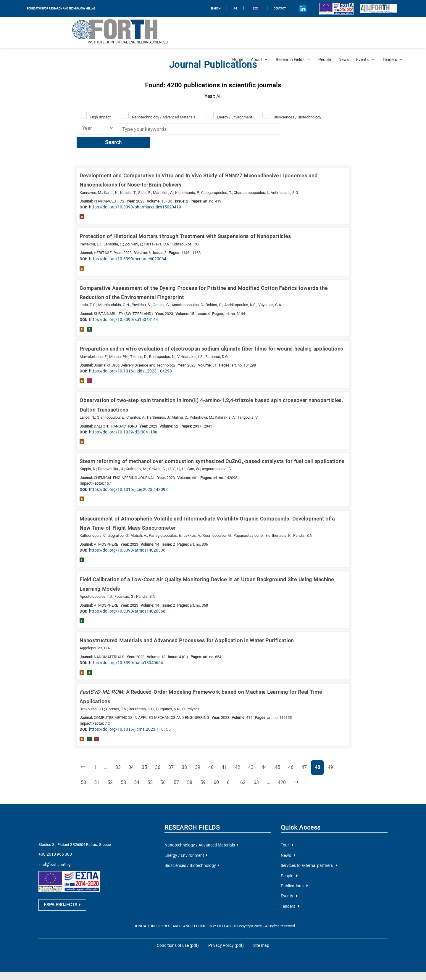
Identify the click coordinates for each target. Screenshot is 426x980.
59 (189, 752)
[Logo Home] (58, 33)
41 (222, 738)
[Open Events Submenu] (362, 33)
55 (137, 752)
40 (209, 738)
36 (158, 738)
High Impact (100, 117)
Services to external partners (307, 834)
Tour (287, 815)
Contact (270, 8)
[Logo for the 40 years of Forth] (374, 9)
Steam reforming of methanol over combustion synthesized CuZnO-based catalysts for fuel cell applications (203, 446)
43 (248, 738)
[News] (344, 33)
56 (150, 752)
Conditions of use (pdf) (180, 911)
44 (262, 738)
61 (215, 752)
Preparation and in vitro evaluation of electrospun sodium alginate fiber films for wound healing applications (203, 334)
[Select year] (94, 128)
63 (241, 752)
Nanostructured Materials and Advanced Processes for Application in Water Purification (179, 623)
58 (176, 752)
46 (288, 738)
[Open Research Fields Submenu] (290, 33)
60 (202, 752)
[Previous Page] (83, 739)
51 (85, 752)
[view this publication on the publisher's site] (129, 194)
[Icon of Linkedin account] (295, 9)
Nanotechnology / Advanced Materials (163, 117)
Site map (258, 911)
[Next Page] (278, 753)
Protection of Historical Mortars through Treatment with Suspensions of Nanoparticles (177, 223)
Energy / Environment (233, 117)
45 (275, 738)
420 (265, 752)
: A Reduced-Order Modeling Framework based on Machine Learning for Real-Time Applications (207, 674)
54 (124, 752)
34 (132, 738)
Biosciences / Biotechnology (296, 117)
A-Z (225, 8)
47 (301, 738)
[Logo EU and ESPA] (328, 9)
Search (308, 130)
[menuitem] (245, 9)
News (288, 825)
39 (196, 738)
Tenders (290, 873)
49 (326, 738)
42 (235, 738)
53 (111, 752)
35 (145, 738)
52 (98, 752)
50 (339, 738)
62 (228, 752)
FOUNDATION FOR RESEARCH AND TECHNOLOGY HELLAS (66, 8)
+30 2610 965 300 (53, 824)
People (289, 844)
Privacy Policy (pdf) (225, 911)
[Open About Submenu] (256, 33)
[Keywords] (197, 130)
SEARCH (205, 8)
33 (119, 738)
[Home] (238, 33)
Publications (293, 853)
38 (183, 738)
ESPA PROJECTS (61, 872)
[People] (325, 33)
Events (288, 863)
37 (170, 738)
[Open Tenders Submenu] (390, 33)
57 (163, 752)
